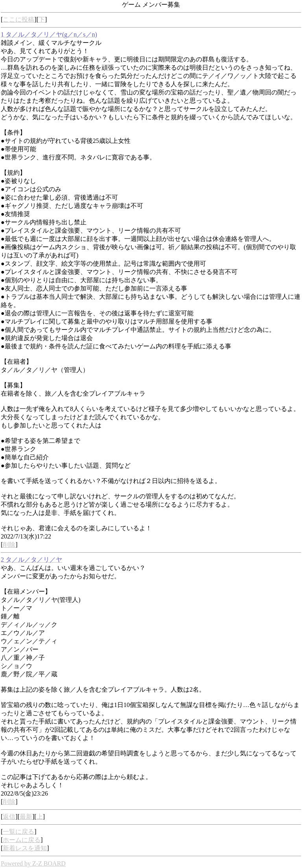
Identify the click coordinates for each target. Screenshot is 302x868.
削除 (9, 545)
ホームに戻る (22, 840)
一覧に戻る (18, 832)
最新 (26, 817)
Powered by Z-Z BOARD (33, 863)
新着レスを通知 (25, 848)
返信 (9, 817)
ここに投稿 (18, 19)
